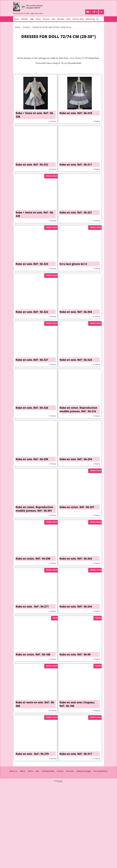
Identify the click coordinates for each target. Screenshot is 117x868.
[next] (103, 18)
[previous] (100, 18)
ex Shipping (52, 121)
